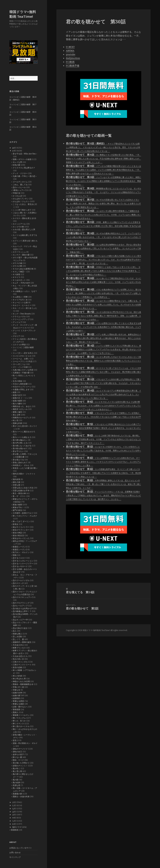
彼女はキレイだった (21, 538)
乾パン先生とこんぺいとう (24, 375)
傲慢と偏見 (17, 412)
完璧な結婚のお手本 (21, 491)
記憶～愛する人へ (20, 707)
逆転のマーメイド (20, 749)
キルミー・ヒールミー (22, 305)
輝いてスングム (19, 718)
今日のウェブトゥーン (22, 387)
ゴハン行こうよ (19, 364)
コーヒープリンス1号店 (23, 361)
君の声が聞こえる (20, 443)
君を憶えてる (18, 460)
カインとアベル (19, 224)
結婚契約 (16, 698)
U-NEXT (70, 47)
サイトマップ (15, 857)
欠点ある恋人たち (20, 656)
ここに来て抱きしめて (22, 210)
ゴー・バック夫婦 (20, 367)
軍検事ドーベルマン (21, 715)
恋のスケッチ (18, 583)
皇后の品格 (17, 667)
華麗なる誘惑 (18, 701)
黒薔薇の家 (17, 794)
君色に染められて (20, 462)
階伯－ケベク (18, 760)
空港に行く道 (18, 687)
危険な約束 (17, 423)
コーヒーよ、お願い (21, 359)
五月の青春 (17, 381)
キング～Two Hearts (22, 314)
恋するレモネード (20, 566)
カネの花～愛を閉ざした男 (24, 229)
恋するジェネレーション (23, 561)
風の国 (15, 780)
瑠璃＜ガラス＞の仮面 (22, 159)
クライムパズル (19, 316)
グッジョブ (17, 322)
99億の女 (17, 193)
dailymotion (73, 58)
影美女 (15, 524)
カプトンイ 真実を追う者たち (25, 241)
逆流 (15, 740)
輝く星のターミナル (21, 726)
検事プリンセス (19, 648)
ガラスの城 (17, 263)
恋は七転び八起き (20, 628)
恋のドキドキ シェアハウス (24, 597)
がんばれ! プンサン (21, 199)
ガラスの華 (17, 266)
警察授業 (16, 709)
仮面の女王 (17, 395)
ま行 (14, 815)
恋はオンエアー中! (20, 620)
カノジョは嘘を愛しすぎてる (25, 235)
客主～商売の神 (19, 493)
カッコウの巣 (18, 227)
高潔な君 (16, 785)
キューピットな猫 (20, 302)
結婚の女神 (17, 693)
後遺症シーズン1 (20, 547)
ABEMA (70, 51)
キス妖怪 (16, 274)
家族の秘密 (17, 505)
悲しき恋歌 (17, 636)
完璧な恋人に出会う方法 (23, 488)
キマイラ (16, 277)
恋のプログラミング (21, 603)
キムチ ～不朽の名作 (21, 283)
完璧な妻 (16, 485)
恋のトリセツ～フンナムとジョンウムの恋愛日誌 (25, 593)
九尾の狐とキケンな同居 (23, 370)
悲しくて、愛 (18, 639)
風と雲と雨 (17, 771)
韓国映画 (15, 830)
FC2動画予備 (73, 65)
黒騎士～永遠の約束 (21, 796)
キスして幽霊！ (19, 272)
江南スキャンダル (20, 662)
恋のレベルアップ (20, 606)
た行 (14, 805)
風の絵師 (16, 782)
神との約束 (17, 676)
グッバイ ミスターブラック (24, 331)
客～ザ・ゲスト (19, 496)
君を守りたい (18, 451)
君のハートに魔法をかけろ (24, 432)
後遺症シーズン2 (20, 549)
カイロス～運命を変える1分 (24, 218)
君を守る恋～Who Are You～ (25, 154)
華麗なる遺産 (18, 704)
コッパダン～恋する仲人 (23, 353)
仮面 (15, 392)
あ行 (14, 148)
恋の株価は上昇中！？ (22, 611)
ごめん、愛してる (20, 185)
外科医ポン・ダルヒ (21, 465)
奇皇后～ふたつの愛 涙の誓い (25, 468)
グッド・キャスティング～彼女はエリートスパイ (25, 326)
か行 (14, 151)
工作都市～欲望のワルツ (23, 513)
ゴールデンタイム (20, 182)
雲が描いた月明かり (21, 763)
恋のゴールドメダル (21, 580)
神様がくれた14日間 (21, 681)
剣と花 (15, 420)
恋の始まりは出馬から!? (23, 608)
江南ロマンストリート (22, 665)
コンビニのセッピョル (22, 356)
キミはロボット (19, 280)
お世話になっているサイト (21, 848)
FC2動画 (70, 62)
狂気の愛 (16, 165)
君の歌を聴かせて (20, 448)
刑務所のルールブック (22, 418)
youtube (71, 54)
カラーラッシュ (19, 252)
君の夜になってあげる (22, 446)
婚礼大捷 (16, 482)
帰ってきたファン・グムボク (25, 516)
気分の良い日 (18, 659)
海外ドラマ (17, 827)
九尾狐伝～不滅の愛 (21, 373)
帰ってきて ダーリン (21, 521)
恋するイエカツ (19, 558)
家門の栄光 (17, 510)
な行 (14, 809)
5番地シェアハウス (21, 190)
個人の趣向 (17, 404)
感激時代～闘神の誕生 (22, 642)
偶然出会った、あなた (22, 406)
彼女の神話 (17, 533)
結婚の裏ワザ (18, 695)
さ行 (14, 802)
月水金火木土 (18, 645)
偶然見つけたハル (20, 409)
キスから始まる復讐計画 (23, 269)
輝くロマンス (18, 724)
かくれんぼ (17, 196)
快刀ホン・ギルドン (21, 552)
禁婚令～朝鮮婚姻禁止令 (23, 684)
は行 (14, 812)
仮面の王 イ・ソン (20, 398)
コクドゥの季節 (19, 345)
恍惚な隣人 (17, 634)
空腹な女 (16, 690)
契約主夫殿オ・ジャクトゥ (24, 474)
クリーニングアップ (21, 319)
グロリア (16, 336)
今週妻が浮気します (21, 389)
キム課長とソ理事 (20, 297)
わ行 (14, 824)
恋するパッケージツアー (23, 564)
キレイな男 (17, 162)
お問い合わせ (15, 852)
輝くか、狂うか (19, 721)
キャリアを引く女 (20, 300)
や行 (14, 818)
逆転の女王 (17, 752)
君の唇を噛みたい (20, 440)
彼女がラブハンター (21, 530)
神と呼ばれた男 (19, 679)
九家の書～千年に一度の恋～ (25, 176)
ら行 (14, 821)
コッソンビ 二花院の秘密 (23, 347)
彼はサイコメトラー (21, 527)
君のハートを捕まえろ (22, 437)
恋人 (15, 631)
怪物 (15, 555)
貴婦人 (15, 712)
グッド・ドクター (20, 173)
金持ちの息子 (18, 754)
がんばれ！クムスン (21, 201)
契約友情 (16, 479)
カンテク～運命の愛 (21, 255)
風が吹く (16, 768)
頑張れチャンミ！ (20, 766)
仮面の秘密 (17, 401)
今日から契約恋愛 (20, 384)
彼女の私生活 (18, 535)
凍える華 (16, 415)
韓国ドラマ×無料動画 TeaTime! (23, 14)
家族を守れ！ (18, 507)
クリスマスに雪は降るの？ (24, 168)
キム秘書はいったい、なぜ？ (25, 291)
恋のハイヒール (19, 187)
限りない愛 (17, 757)
